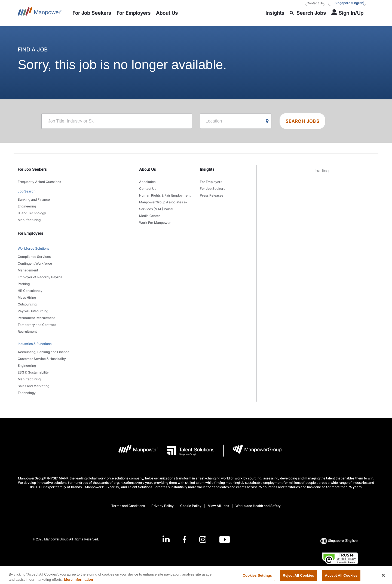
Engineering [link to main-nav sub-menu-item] (27, 206)
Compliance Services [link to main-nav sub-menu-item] (34, 257)
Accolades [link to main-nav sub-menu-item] (147, 182)
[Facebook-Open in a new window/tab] (184, 539)
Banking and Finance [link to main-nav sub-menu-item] (34, 199)
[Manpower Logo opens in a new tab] (134, 451)
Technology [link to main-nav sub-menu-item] (27, 393)
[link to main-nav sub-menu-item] (92, 13)
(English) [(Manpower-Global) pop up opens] (347, 3)
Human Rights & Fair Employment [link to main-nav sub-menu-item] (165, 195)
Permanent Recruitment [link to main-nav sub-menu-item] (36, 318)
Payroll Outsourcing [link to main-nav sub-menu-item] (33, 311)
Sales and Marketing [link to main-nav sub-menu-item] (33, 386)
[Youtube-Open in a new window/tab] (225, 539)
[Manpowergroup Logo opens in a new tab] (253, 451)
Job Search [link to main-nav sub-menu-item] (27, 191)
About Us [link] (148, 169)
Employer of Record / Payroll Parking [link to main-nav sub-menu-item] (40, 280)
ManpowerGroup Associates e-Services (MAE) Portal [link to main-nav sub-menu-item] (163, 206)
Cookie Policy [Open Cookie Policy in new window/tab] (191, 506)
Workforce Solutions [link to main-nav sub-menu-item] (33, 248)
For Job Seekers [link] (32, 169)
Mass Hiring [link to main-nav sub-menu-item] (27, 297)
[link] (196, 539)
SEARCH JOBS (302, 121)
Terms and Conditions (128, 506)
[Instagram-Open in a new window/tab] (203, 539)
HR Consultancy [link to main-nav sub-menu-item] (30, 291)
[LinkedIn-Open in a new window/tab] (166, 539)
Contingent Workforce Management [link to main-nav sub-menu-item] (35, 267)
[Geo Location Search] (267, 121)
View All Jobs (218, 506)
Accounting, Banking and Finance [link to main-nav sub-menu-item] (44, 352)
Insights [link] (207, 169)
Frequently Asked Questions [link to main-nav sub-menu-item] (39, 182)
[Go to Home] (40, 13)
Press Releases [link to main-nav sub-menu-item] (212, 195)
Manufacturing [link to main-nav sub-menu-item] (29, 220)
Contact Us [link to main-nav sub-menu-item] (148, 189)
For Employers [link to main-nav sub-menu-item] (211, 182)
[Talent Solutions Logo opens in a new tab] (186, 451)
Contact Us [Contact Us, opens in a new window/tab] (315, 3)
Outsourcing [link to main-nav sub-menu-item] (27, 304)
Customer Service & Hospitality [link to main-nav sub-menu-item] (42, 359)
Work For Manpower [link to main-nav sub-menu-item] (155, 223)
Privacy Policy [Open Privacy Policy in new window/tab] (163, 506)
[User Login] (347, 13)
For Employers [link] (30, 233)
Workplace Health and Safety (258, 506)
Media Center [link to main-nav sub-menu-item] (150, 216)
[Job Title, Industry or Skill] (117, 121)
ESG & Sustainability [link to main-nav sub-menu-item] (33, 372)
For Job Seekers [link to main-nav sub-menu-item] (212, 189)
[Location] (236, 121)
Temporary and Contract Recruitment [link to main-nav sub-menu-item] (37, 328)
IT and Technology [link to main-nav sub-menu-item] (32, 213)
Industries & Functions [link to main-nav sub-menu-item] (35, 344)
